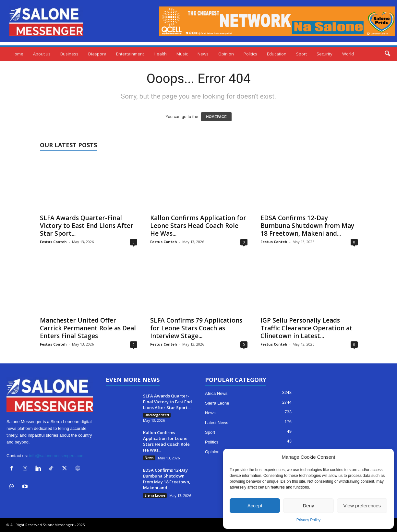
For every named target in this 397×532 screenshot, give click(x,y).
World (348, 54)
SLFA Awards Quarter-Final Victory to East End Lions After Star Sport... (87, 226)
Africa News (216, 393)
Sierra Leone (155, 495)
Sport (301, 54)
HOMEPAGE (216, 117)
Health (160, 54)
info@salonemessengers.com (57, 456)
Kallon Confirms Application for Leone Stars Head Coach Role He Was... (198, 226)
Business (69, 54)
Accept (255, 506)
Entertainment (130, 54)
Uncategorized (157, 415)
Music (182, 54)
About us (42, 54)
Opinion (226, 54)
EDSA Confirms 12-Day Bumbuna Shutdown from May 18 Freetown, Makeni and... (307, 226)
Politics (250, 54)
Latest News (217, 423)
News (203, 54)
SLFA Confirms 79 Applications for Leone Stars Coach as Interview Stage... (196, 328)
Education (277, 54)
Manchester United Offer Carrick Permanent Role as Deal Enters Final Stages (88, 328)
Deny (308, 506)
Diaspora (97, 54)
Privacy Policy (309, 520)
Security (325, 54)
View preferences (362, 506)
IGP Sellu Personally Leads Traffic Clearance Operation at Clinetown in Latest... (307, 328)
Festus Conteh (53, 242)
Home (18, 54)
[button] (387, 54)
